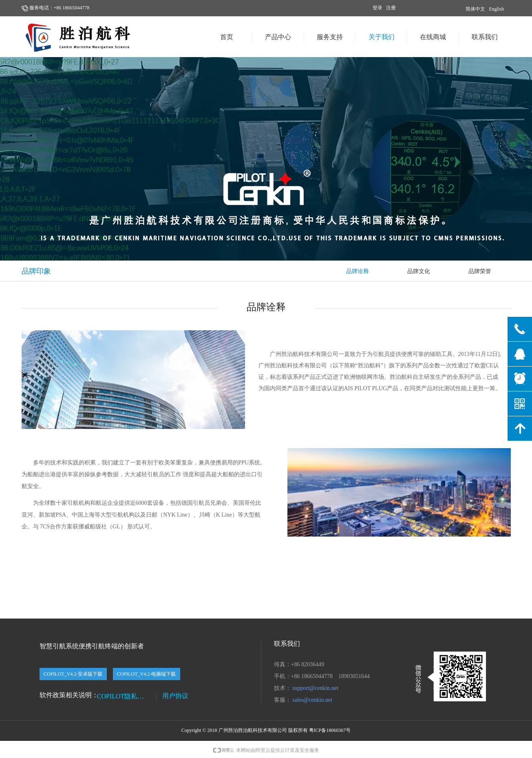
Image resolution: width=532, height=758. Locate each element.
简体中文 (475, 9)
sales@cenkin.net (312, 700)
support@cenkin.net (315, 688)
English (497, 9)
